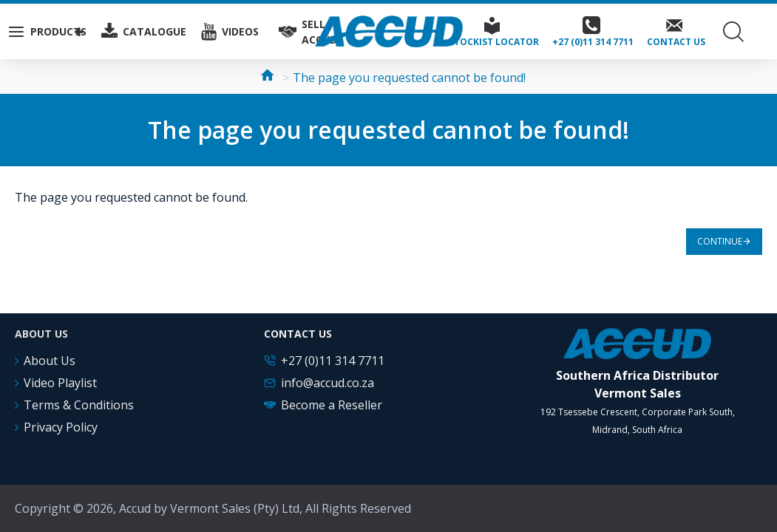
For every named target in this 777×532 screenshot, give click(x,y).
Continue (720, 241)
